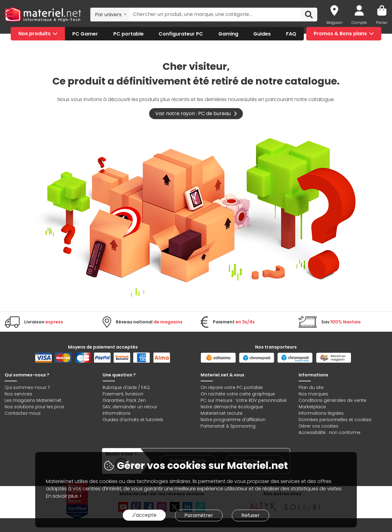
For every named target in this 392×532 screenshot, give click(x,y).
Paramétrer (199, 515)
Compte (359, 23)
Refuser (251, 515)
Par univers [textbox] (108, 15)
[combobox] (110, 14)
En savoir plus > (64, 496)
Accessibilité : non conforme (330, 432)
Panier (382, 23)
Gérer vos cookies (318, 426)
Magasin (334, 23)
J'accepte (144, 515)
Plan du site (311, 387)
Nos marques (313, 394)
